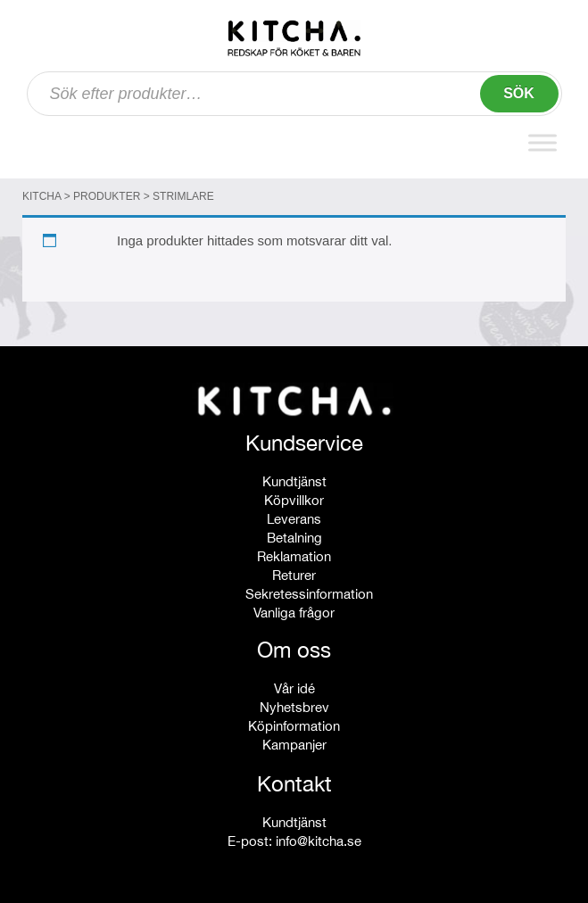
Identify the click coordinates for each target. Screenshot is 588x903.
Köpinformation (294, 726)
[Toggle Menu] (542, 142)
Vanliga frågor (294, 613)
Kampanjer (294, 745)
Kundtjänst (294, 481)
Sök (519, 93)
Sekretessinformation (309, 594)
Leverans (294, 519)
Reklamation (294, 556)
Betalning (294, 538)
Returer (294, 575)
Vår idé (294, 688)
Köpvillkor (294, 500)
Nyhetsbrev (294, 707)
